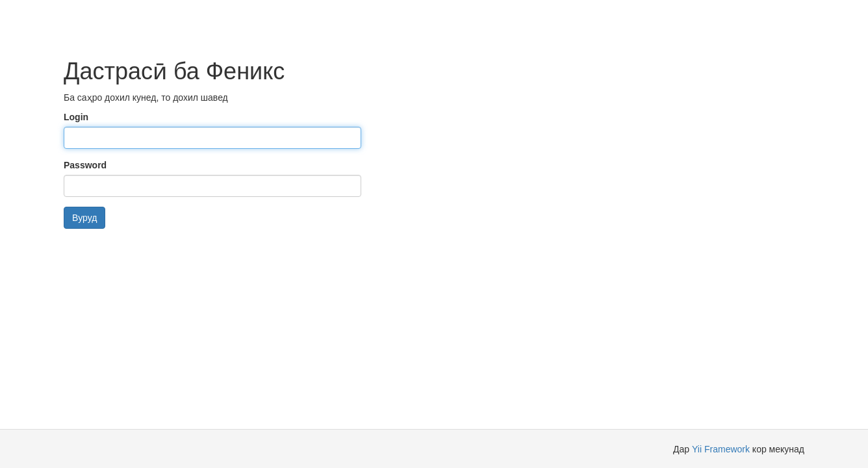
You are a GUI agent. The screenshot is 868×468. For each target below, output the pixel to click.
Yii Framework (721, 449)
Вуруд (84, 218)
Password (85, 165)
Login (76, 117)
